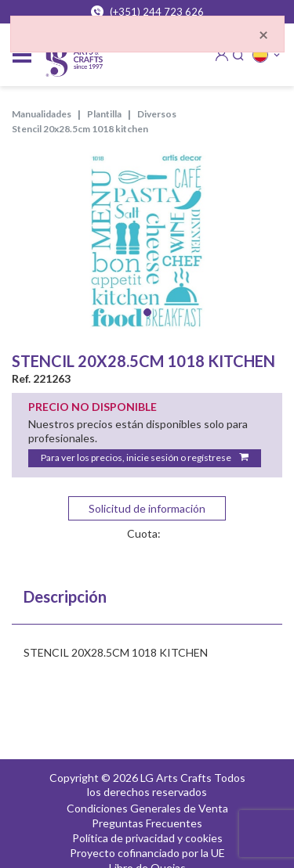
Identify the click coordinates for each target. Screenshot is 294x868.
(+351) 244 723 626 (147, 12)
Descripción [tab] (65, 596)
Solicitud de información (147, 508)
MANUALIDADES (42, 114)
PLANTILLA (104, 114)
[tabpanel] (147, 242)
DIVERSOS (157, 114)
